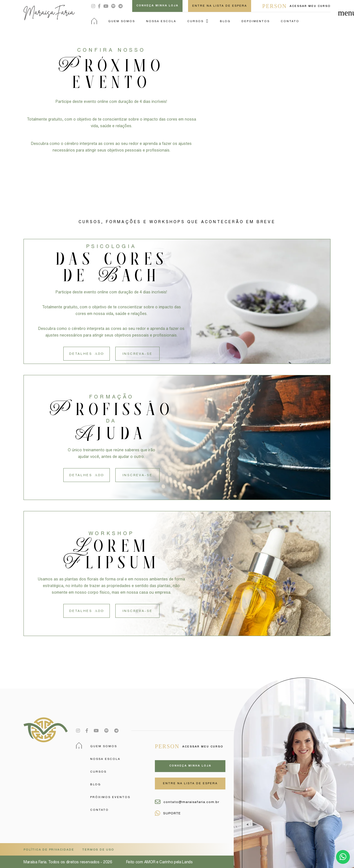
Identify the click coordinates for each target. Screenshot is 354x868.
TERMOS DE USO (98, 849)
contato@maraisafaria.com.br (187, 802)
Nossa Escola (161, 21)
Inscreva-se (137, 354)
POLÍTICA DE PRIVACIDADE (49, 849)
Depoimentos (256, 21)
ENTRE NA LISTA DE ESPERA (220, 6)
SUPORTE (168, 813)
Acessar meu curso (296, 6)
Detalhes (87, 354)
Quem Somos (122, 21)
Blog (225, 21)
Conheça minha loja (157, 5)
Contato (290, 21)
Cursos (195, 21)
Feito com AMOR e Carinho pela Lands (159, 862)
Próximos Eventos (110, 797)
